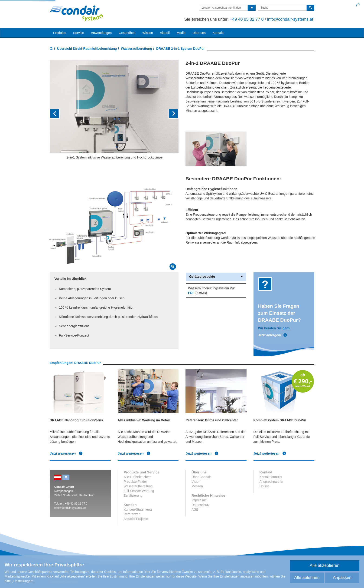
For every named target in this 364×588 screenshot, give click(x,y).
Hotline (264, 486)
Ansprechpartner (271, 482)
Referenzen (132, 514)
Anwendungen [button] (101, 33)
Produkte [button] (60, 33)
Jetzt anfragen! (273, 335)
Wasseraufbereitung (136, 49)
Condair (76, 13)
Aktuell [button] (165, 33)
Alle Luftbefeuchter (137, 477)
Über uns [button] (199, 33)
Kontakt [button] (218, 33)
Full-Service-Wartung (139, 491)
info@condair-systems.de (70, 508)
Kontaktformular (271, 477)
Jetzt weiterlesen (66, 453)
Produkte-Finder (135, 482)
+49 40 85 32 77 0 (247, 19)
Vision (196, 482)
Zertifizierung (133, 496)
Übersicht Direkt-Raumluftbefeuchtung (87, 49)
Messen (197, 486)
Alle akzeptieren (325, 565)
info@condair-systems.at (290, 19)
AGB (195, 509)
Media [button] (181, 33)
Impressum (200, 500)
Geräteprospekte (216, 277)
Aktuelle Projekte (136, 519)
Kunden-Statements (138, 509)
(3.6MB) (198, 293)
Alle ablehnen (307, 578)
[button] (59, 114)
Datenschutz (201, 505)
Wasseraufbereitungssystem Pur (211, 288)
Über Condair (201, 477)
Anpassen (342, 578)
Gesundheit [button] (127, 33)
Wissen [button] (148, 33)
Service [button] (79, 33)
